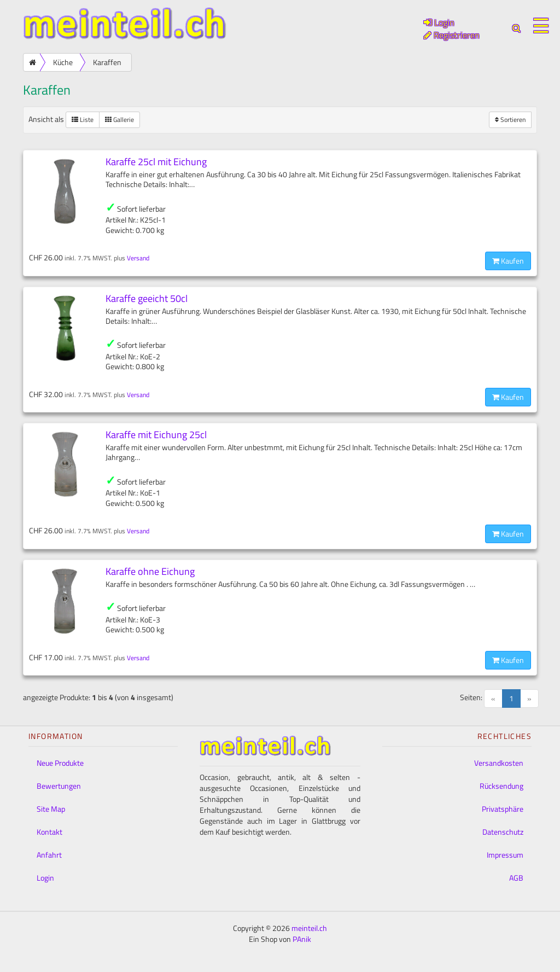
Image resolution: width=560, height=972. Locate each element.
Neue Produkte (60, 763)
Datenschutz (503, 832)
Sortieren (510, 120)
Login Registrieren (452, 29)
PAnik (302, 939)
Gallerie (119, 120)
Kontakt (49, 832)
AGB (516, 878)
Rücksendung (501, 786)
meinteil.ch (309, 928)
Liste (83, 120)
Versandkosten (499, 763)
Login (45, 878)
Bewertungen (59, 786)
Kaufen (508, 261)
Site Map (51, 809)
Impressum (505, 855)
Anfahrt (49, 855)
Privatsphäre (503, 809)
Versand (138, 258)
